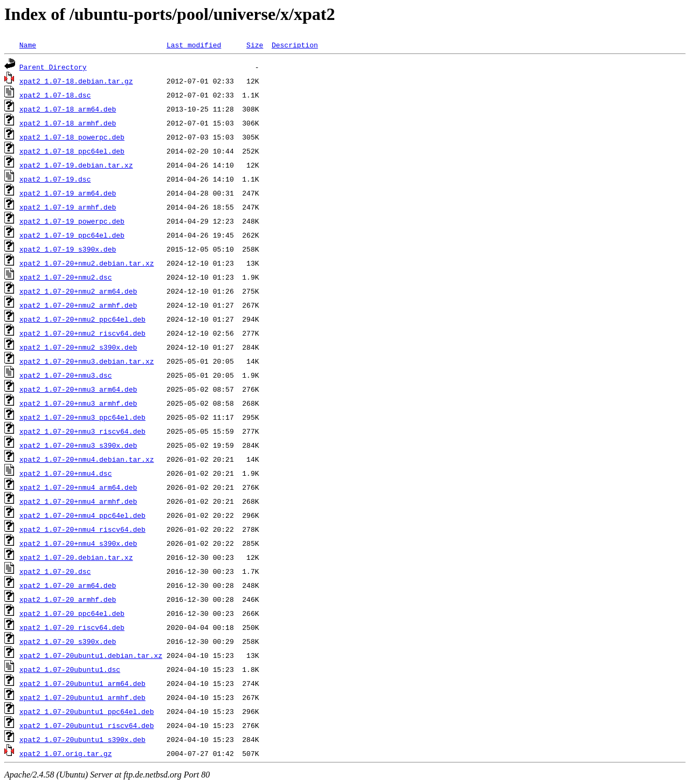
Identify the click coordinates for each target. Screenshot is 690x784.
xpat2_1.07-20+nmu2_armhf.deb (78, 305)
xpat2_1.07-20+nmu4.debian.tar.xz (87, 459)
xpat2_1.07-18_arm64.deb (68, 109)
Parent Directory (53, 67)
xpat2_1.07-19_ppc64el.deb (72, 235)
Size (255, 45)
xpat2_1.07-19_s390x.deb (68, 249)
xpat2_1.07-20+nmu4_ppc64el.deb (82, 515)
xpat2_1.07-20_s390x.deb (68, 641)
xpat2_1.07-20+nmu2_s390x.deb (78, 347)
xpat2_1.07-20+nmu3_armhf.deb (78, 403)
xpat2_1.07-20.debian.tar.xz (76, 557)
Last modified (194, 45)
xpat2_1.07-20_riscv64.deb (72, 627)
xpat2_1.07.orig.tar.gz (66, 753)
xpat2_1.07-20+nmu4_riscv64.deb (82, 529)
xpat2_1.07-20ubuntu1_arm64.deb (82, 683)
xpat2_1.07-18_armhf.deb (68, 123)
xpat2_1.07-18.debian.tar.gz (76, 81)
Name (28, 45)
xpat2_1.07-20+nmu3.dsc (66, 375)
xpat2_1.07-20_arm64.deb (68, 585)
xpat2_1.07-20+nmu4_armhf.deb (78, 501)
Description (295, 45)
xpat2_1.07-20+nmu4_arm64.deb (78, 487)
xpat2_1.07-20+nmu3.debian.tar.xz (87, 361)
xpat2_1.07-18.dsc (55, 95)
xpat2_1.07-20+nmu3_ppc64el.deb (82, 417)
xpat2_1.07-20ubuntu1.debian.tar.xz (91, 655)
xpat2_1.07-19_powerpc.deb (72, 221)
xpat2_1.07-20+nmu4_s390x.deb (78, 543)
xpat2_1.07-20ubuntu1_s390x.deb (82, 739)
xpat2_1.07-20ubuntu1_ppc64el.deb (87, 711)
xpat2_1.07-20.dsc (55, 571)
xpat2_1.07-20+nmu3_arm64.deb (78, 389)
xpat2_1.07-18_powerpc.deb (72, 137)
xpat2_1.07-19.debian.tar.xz (76, 165)
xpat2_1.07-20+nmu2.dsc (66, 277)
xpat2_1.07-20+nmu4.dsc (66, 473)
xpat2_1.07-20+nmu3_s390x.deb (78, 445)
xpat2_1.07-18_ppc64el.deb (72, 151)
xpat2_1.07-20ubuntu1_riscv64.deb (87, 725)
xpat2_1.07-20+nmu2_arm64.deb (78, 291)
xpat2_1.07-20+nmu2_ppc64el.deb (82, 319)
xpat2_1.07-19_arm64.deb (68, 193)
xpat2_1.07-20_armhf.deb (68, 599)
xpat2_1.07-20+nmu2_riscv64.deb (82, 333)
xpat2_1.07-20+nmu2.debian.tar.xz (87, 263)
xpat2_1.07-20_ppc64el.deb (72, 613)
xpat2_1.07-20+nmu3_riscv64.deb (82, 431)
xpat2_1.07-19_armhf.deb (68, 207)
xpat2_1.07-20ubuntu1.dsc (70, 669)
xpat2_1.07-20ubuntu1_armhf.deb (82, 697)
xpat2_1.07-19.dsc (55, 179)
